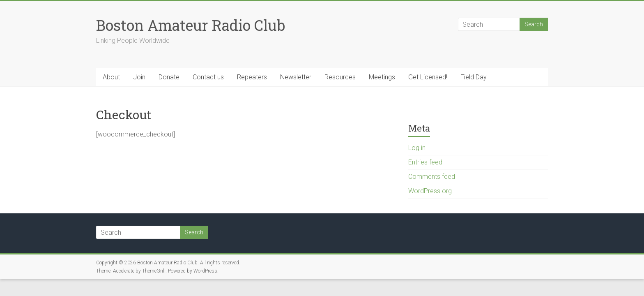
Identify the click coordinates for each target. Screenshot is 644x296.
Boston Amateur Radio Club (191, 25)
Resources (340, 77)
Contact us (208, 77)
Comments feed (432, 177)
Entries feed (425, 162)
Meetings (382, 77)
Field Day (474, 77)
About (111, 77)
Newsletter (296, 77)
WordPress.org (430, 191)
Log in (417, 148)
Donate (169, 77)
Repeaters (252, 77)
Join (139, 77)
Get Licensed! (428, 77)
